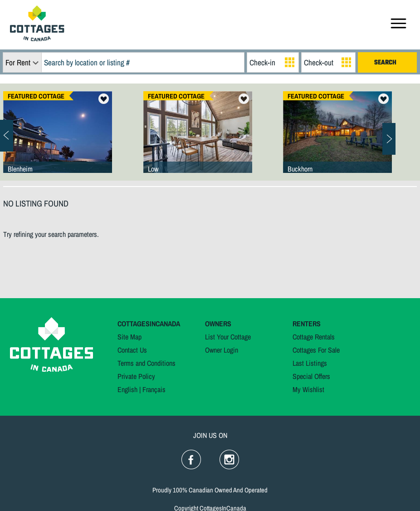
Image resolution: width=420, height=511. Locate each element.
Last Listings (310, 363)
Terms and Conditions (147, 363)
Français (154, 389)
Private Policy (136, 376)
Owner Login (222, 350)
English (127, 389)
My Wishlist (308, 389)
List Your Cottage (228, 337)
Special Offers (311, 376)
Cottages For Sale (316, 350)
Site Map (129, 337)
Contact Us (132, 350)
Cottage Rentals (314, 337)
